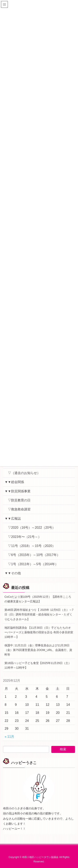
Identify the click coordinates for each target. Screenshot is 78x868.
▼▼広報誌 (13, 519)
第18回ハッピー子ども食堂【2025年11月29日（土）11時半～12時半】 (38, 665)
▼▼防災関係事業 (18, 491)
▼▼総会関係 (14, 482)
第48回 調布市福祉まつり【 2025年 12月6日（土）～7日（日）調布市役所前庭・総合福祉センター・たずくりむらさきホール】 (39, 614)
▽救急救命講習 (19, 509)
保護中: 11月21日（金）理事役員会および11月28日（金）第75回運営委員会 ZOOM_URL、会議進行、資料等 (38, 650)
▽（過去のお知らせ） (24, 473)
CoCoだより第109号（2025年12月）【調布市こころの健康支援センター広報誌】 (38, 599)
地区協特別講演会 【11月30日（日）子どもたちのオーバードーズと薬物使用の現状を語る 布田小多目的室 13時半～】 (39, 632)
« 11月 (9, 737)
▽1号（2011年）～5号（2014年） (33, 564)
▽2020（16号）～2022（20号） (32, 528)
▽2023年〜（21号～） (25, 537)
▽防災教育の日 (19, 500)
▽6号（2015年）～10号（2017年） (34, 555)
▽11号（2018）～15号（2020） (32, 546)
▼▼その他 (13, 573)
